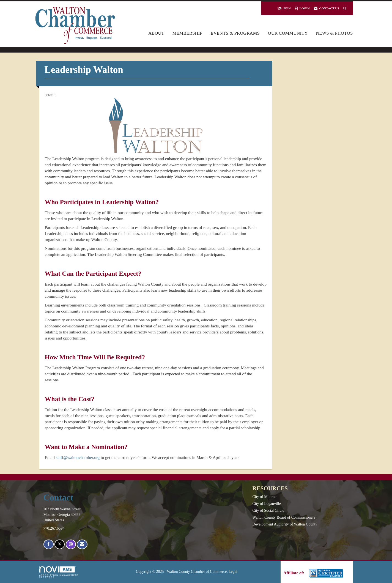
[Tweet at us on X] (60, 544)
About (156, 33)
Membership (187, 33)
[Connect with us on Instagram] (71, 544)
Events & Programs (235, 33)
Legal (233, 572)
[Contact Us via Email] (82, 544)
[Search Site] (345, 8)
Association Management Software (59, 572)
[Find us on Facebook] (49, 544)
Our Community (288, 33)
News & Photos (335, 33)
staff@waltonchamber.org (78, 457)
